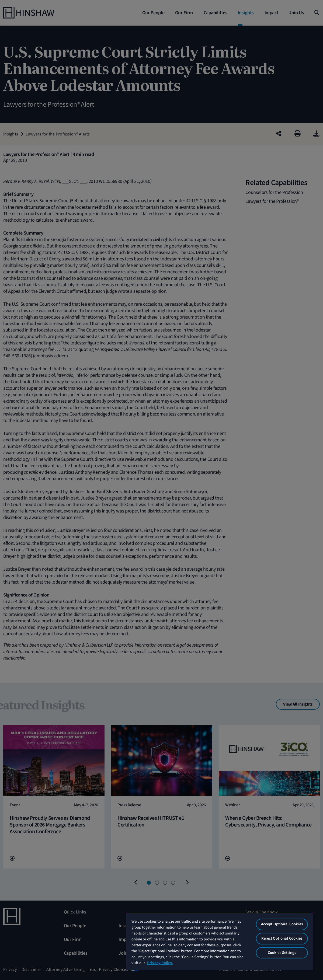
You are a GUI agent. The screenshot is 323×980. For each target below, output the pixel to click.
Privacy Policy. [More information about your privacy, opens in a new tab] (160, 963)
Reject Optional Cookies (282, 938)
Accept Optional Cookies (282, 924)
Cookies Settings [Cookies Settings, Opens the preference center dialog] (282, 953)
